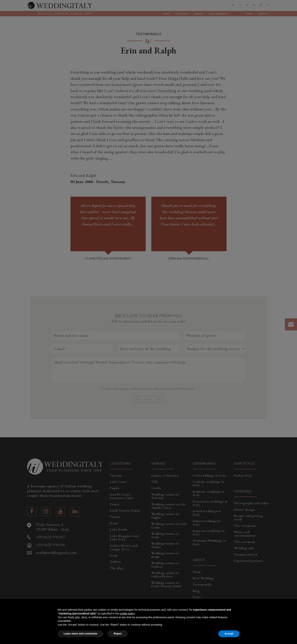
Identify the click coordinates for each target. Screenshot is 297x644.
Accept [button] (229, 634)
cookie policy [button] (127, 613)
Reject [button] (118, 634)
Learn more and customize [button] (80, 634)
